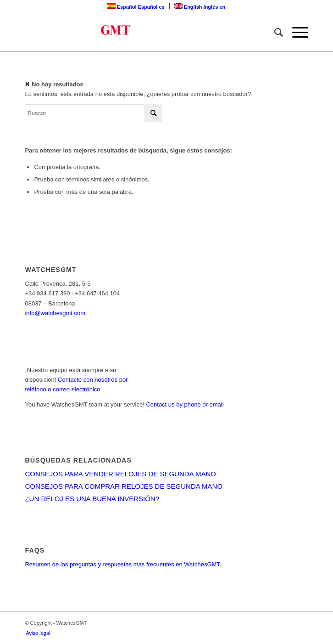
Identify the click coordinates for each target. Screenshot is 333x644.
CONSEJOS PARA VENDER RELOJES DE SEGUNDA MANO (120, 474)
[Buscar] (274, 33)
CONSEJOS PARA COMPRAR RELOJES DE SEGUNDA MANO (124, 486)
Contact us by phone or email (185, 404)
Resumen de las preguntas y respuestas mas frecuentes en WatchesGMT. (123, 564)
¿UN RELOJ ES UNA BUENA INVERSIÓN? (92, 499)
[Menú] (296, 33)
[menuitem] (274, 33)
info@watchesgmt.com (55, 313)
